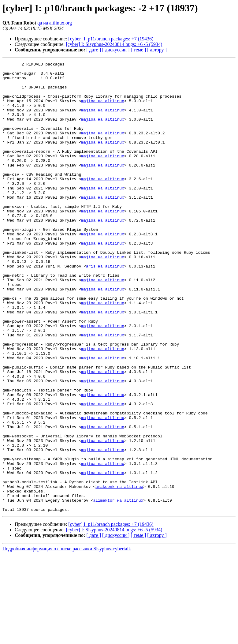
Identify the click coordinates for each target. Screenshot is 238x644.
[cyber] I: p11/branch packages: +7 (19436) (111, 39)
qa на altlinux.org (55, 23)
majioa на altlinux (102, 109)
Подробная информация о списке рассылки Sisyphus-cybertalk (67, 639)
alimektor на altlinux (118, 588)
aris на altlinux (105, 307)
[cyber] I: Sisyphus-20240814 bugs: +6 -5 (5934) (114, 44)
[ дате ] (94, 50)
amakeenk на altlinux (119, 572)
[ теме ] (138, 50)
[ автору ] (157, 50)
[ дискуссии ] (116, 50)
